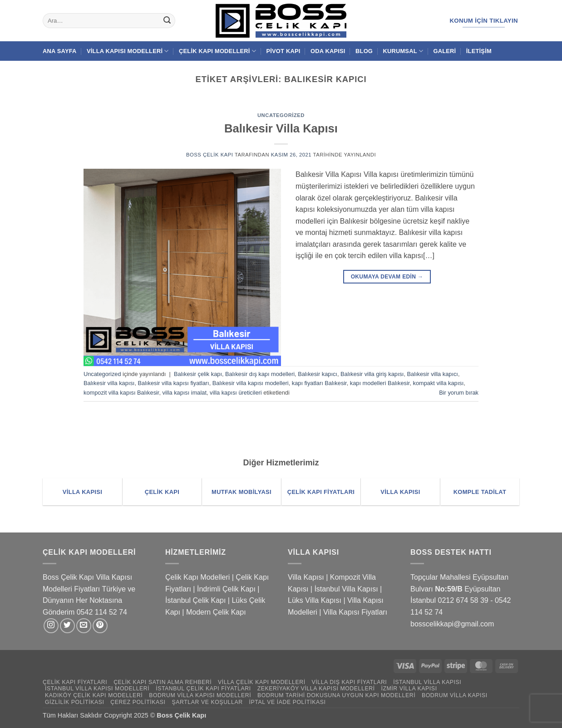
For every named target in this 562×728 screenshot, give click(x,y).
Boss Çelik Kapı (210, 155)
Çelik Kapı (192, 715)
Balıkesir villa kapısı (109, 383)
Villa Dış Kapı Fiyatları (350, 682)
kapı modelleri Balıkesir (380, 383)
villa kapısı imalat (185, 393)
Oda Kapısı (328, 51)
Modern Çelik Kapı (216, 612)
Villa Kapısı (306, 577)
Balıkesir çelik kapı (198, 374)
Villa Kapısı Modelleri (128, 51)
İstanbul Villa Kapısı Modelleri (97, 689)
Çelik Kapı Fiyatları (75, 682)
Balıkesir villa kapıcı (433, 374)
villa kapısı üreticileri (236, 393)
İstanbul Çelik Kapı (195, 600)
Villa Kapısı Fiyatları (355, 612)
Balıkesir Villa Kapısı (281, 128)
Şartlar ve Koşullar (207, 702)
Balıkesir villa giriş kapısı (372, 374)
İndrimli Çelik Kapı (226, 589)
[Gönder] (167, 21)
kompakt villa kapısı (439, 383)
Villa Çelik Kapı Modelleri (262, 682)
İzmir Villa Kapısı (409, 689)
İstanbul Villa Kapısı (346, 589)
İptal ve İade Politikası (287, 702)
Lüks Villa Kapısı (315, 600)
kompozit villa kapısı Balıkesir (121, 393)
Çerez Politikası (138, 702)
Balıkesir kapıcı (318, 374)
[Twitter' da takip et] (67, 626)
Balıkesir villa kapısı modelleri (251, 383)
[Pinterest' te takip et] (100, 626)
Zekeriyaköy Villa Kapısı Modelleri (316, 689)
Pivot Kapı (283, 51)
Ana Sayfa (60, 51)
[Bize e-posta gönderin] (84, 626)
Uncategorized (281, 115)
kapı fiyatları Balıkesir (319, 383)
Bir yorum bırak (459, 393)
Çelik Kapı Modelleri (217, 51)
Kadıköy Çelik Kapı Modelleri (94, 695)
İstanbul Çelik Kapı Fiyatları (203, 689)
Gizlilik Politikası (75, 702)
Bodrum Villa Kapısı (455, 695)
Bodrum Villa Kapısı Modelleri (200, 695)
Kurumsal (403, 51)
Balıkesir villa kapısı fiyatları (174, 383)
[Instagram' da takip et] (51, 626)
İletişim (479, 51)
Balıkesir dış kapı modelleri (260, 374)
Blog (364, 51)
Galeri (445, 51)
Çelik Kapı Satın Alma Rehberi (163, 682)
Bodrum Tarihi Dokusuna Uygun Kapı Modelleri (336, 695)
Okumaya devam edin (387, 277)
